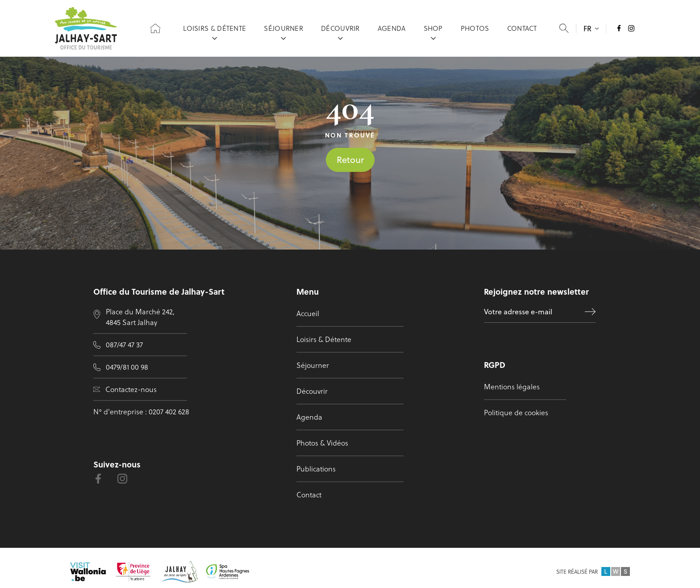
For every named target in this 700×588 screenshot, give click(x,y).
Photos (475, 31)
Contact (522, 31)
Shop (433, 31)
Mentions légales (512, 386)
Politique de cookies (516, 412)
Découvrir (340, 31)
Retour (350, 160)
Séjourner (283, 31)
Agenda (392, 31)
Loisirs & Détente (215, 31)
